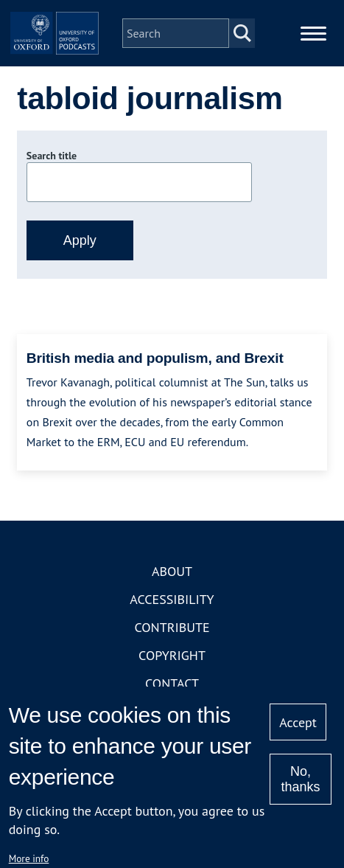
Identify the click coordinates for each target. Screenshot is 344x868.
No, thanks (300, 779)
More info (29, 858)
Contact (172, 683)
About (172, 571)
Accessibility (172, 599)
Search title (52, 156)
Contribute (172, 627)
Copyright (172, 655)
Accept (298, 722)
